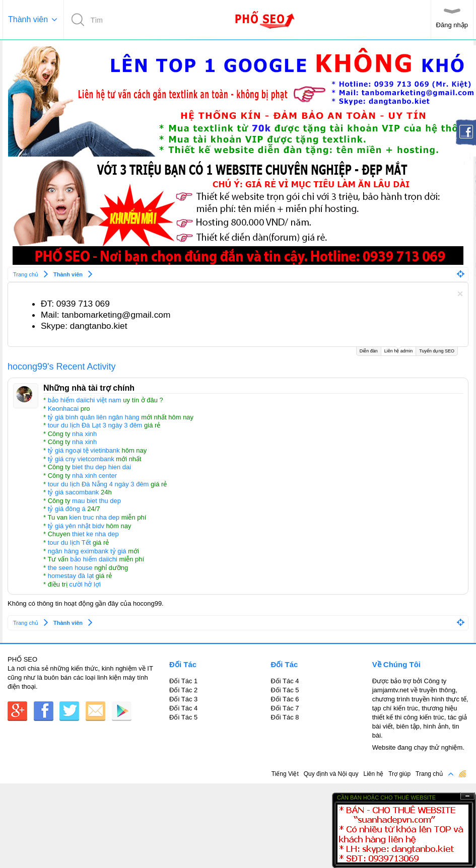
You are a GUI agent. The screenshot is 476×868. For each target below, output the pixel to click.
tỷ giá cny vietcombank (81, 459)
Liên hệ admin (399, 350)
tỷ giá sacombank (74, 492)
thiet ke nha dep (95, 534)
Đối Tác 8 (285, 717)
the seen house (70, 568)
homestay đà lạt (71, 576)
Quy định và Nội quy (331, 774)
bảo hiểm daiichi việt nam (85, 400)
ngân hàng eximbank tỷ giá (87, 551)
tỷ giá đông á (67, 509)
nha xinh (84, 434)
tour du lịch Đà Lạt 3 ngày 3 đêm (95, 425)
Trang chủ (429, 774)
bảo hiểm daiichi (94, 559)
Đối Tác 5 (183, 717)
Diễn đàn (369, 351)
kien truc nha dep (94, 517)
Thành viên (28, 19)
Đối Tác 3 (183, 699)
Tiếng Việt (285, 774)
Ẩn (467, 796)
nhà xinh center (94, 476)
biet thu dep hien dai (101, 467)
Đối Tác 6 (285, 699)
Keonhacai (63, 409)
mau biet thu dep (96, 501)
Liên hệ (373, 774)
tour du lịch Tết (70, 542)
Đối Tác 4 (183, 708)
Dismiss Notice (460, 294)
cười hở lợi (85, 584)
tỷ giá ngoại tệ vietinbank (84, 450)
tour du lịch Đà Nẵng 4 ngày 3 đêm (98, 484)
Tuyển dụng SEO (437, 351)
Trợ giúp (399, 774)
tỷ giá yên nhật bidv (76, 526)
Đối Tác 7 (285, 708)
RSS (462, 774)
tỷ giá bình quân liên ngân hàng (94, 417)
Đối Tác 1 (183, 681)
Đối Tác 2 (183, 690)
